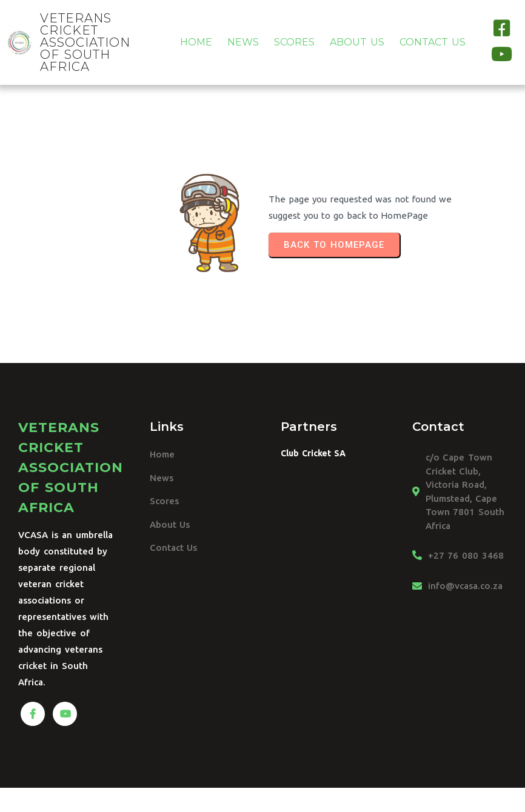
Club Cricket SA (313, 453)
